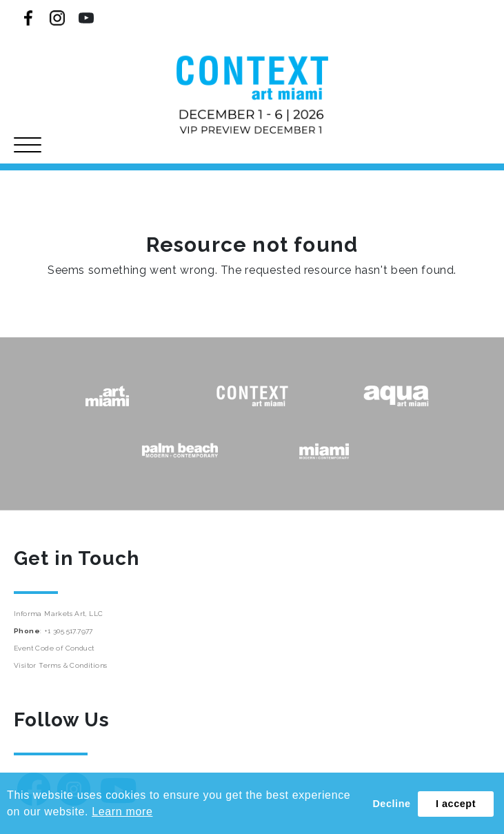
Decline (391, 804)
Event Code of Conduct (54, 648)
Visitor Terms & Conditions (60, 665)
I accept (456, 804)
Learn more (122, 812)
